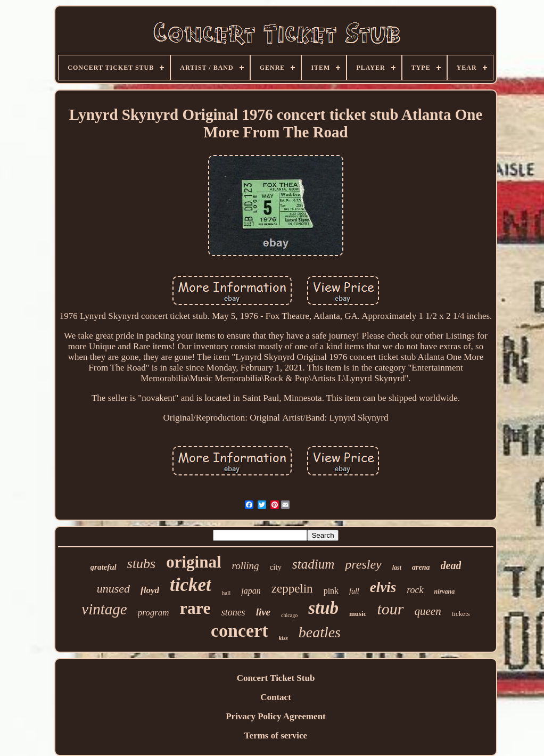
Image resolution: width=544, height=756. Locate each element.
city (276, 567)
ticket (191, 585)
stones (233, 612)
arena (421, 567)
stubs (141, 564)
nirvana (445, 591)
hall (226, 593)
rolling (246, 566)
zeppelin (292, 589)
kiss (283, 638)
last (397, 568)
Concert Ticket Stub (276, 678)
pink (331, 591)
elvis (383, 587)
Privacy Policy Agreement (276, 716)
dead (451, 565)
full (354, 591)
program (154, 613)
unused (113, 589)
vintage (104, 609)
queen (428, 611)
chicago (289, 615)
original (193, 562)
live (263, 612)
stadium (313, 564)
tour (391, 609)
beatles (320, 632)
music (358, 614)
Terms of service (276, 736)
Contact (276, 697)
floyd (150, 590)
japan (251, 591)
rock (415, 590)
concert (240, 631)
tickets (461, 614)
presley (363, 564)
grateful (104, 567)
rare (195, 608)
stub (323, 608)
